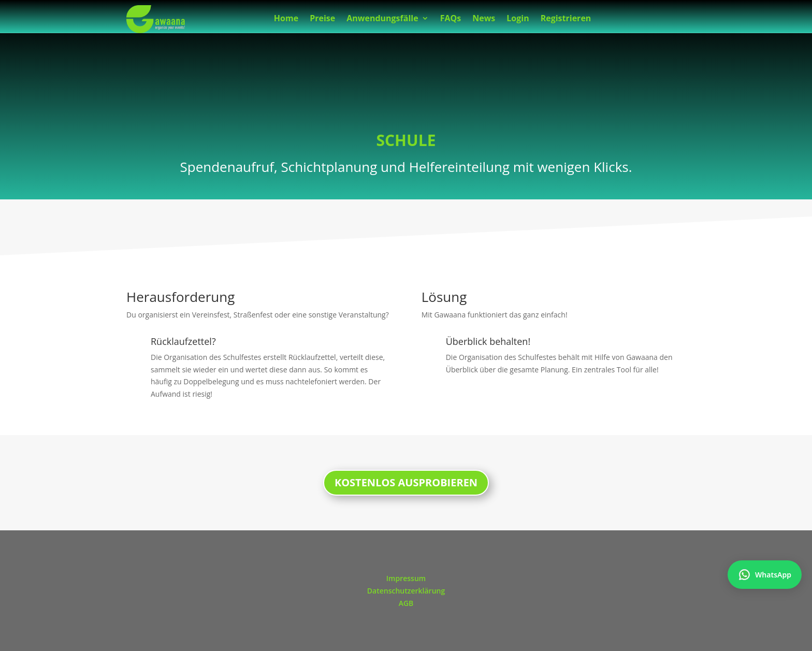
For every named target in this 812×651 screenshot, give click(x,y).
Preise (322, 19)
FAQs (451, 19)
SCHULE (406, 140)
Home (286, 19)
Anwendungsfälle (382, 19)
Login (518, 19)
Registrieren (566, 19)
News (484, 19)
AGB (406, 603)
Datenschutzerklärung (406, 591)
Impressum (406, 578)
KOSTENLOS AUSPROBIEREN (406, 482)
